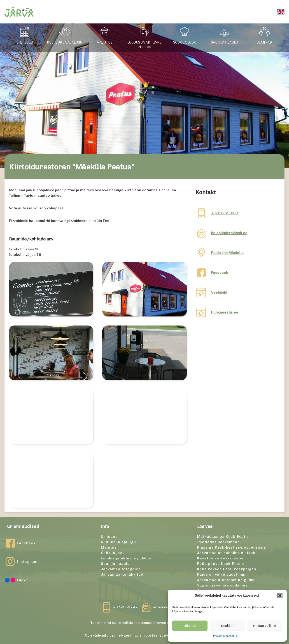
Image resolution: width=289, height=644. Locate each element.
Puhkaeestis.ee (225, 312)
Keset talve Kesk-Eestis (220, 558)
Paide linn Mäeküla (227, 253)
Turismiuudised (22, 526)
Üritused (25, 42)
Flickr (16, 580)
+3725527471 (127, 607)
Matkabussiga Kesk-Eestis (223, 537)
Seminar (264, 42)
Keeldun (227, 626)
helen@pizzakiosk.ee (229, 233)
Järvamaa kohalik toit (122, 574)
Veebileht (219, 292)
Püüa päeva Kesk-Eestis (221, 564)
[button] (280, 596)
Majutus (104, 42)
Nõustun (190, 626)
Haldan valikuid (265, 626)
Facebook (220, 273)
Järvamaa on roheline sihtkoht (227, 553)
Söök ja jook (185, 42)
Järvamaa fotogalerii (122, 569)
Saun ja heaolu (224, 42)
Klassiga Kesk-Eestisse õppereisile (232, 547)
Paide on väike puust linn (221, 574)
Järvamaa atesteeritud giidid (226, 580)
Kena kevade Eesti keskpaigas (227, 569)
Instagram (21, 562)
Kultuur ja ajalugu (65, 42)
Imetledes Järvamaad (218, 542)
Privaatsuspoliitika (225, 636)
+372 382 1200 (224, 213)
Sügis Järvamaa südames (222, 585)
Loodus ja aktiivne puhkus (144, 45)
